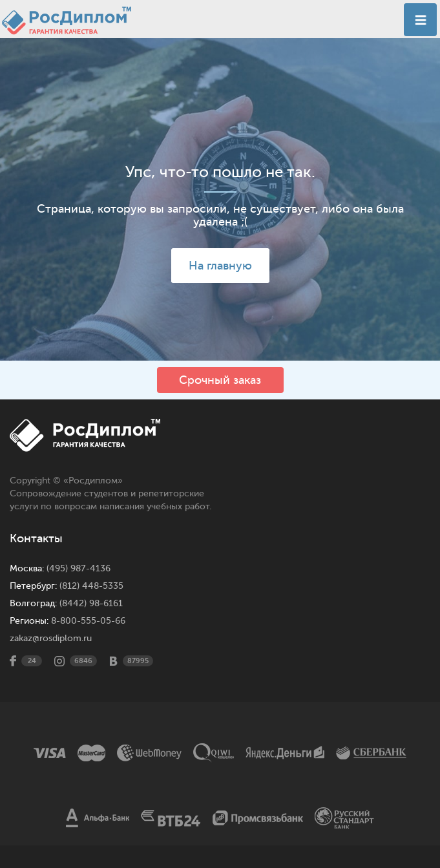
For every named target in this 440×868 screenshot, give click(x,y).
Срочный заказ (220, 380)
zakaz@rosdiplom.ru (51, 638)
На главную (220, 266)
